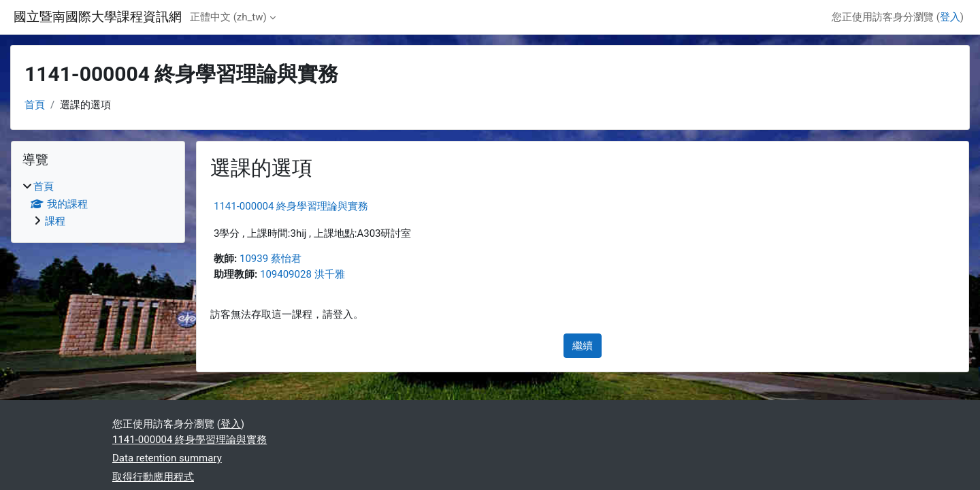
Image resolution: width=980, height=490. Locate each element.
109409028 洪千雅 (303, 274)
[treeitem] (98, 204)
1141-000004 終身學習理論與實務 (291, 206)
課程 (55, 221)
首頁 (35, 105)
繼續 (583, 346)
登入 (950, 17)
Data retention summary (167, 458)
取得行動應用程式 (153, 477)
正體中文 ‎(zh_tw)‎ (228, 17)
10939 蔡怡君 (271, 259)
